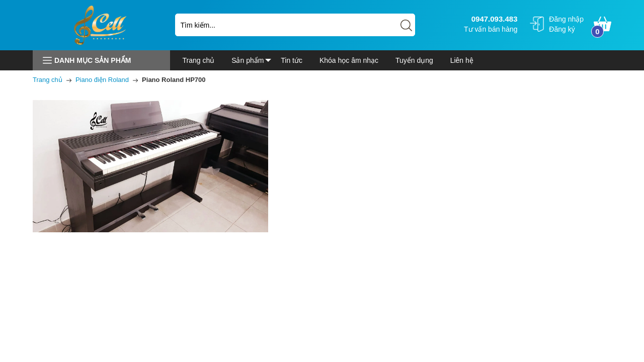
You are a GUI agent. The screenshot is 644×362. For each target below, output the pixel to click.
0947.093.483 (493, 19)
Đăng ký (562, 29)
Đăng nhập (566, 19)
